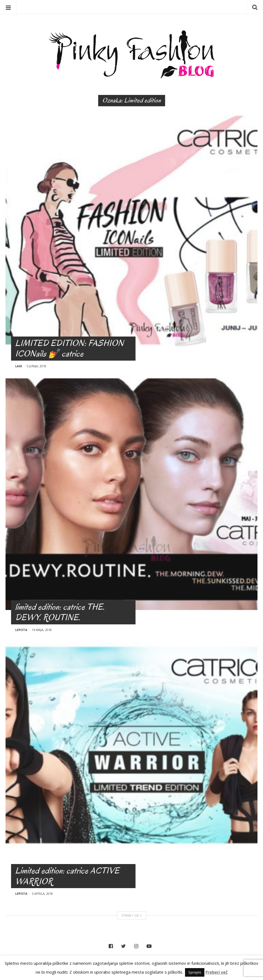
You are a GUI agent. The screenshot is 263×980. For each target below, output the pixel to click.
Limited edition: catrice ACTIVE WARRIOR (67, 876)
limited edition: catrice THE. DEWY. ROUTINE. (60, 612)
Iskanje (255, 7)
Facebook (112, 946)
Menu (8, 7)
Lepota (21, 630)
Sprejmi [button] (195, 972)
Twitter (125, 946)
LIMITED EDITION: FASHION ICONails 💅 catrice (70, 348)
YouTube (150, 946)
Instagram (138, 946)
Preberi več (217, 972)
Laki (19, 366)
